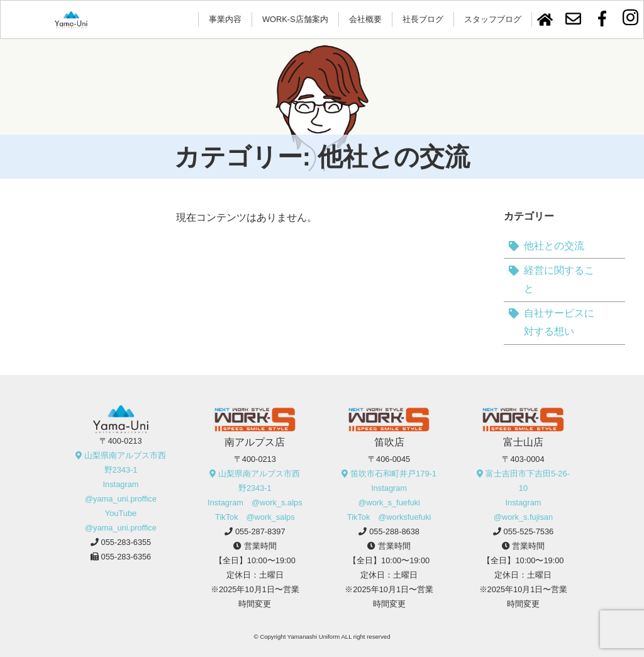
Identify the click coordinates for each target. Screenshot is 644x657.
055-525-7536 (529, 531)
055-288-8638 (394, 531)
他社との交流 (554, 246)
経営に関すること (559, 279)
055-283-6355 (126, 542)
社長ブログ (423, 19)
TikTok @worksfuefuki (389, 517)
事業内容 (225, 19)
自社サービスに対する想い (559, 322)
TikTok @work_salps (255, 517)
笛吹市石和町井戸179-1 (393, 474)
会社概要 (365, 19)
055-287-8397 (260, 531)
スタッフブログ (493, 19)
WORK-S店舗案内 (295, 19)
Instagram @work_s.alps (255, 503)
